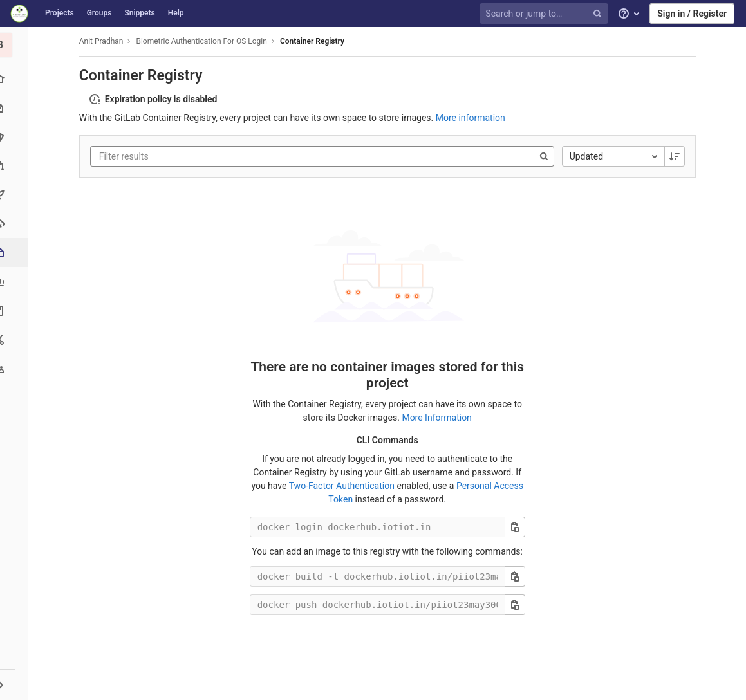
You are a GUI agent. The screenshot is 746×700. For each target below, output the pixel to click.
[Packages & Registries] (17, 253)
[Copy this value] (517, 527)
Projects (60, 13)
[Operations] (16, 224)
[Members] (16, 368)
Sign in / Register (692, 14)
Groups (99, 13)
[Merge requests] (16, 166)
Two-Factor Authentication (343, 486)
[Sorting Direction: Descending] (676, 156)
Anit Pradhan (103, 41)
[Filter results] (178, 156)
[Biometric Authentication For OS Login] (16, 45)
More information (472, 118)
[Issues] (16, 137)
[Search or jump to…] (546, 14)
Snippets (139, 13)
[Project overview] (16, 79)
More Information (438, 418)
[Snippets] (16, 339)
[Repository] (16, 108)
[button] (16, 685)
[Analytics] (16, 281)
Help (176, 13)
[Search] (546, 156)
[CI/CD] (16, 195)
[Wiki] (16, 310)
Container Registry (314, 41)
